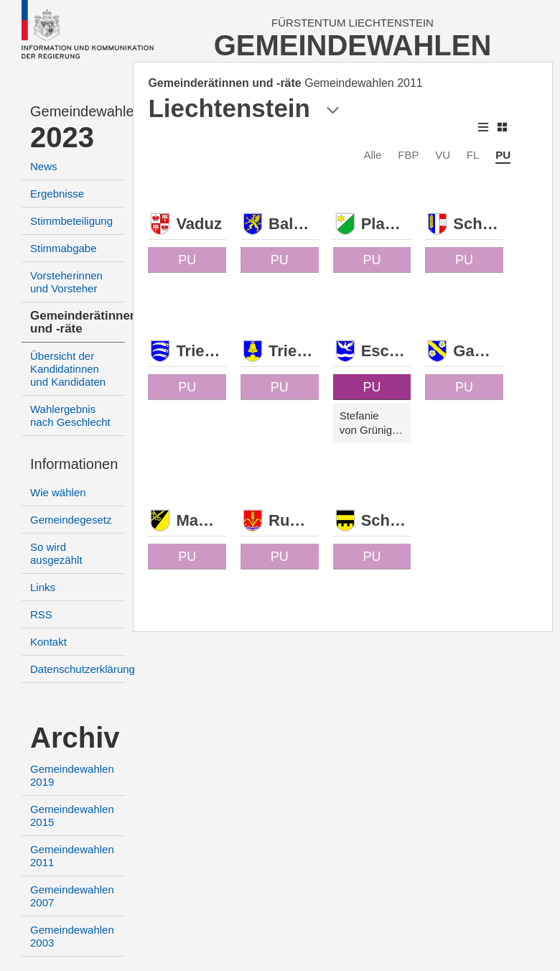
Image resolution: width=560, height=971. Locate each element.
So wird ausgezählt (56, 553)
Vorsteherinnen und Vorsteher (66, 282)
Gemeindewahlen (78, 111)
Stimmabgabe (64, 248)
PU (503, 155)
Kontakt (48, 642)
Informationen (74, 464)
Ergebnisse (57, 194)
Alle (372, 155)
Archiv (75, 738)
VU (443, 155)
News (44, 166)
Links (43, 587)
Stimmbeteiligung (71, 221)
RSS (41, 614)
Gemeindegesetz (71, 520)
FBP (408, 155)
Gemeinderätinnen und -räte (84, 322)
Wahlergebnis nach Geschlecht (70, 415)
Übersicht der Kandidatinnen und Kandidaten (68, 369)
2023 (62, 137)
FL (473, 155)
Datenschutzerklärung (83, 669)
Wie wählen (58, 492)
